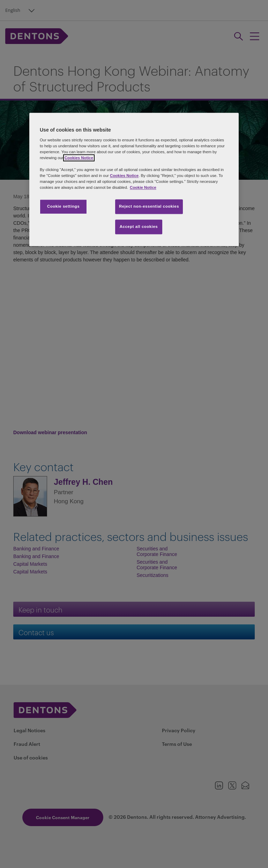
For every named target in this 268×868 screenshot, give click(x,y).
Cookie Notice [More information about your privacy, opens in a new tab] (143, 187)
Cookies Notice (79, 158)
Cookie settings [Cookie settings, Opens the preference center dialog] (63, 207)
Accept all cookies (139, 227)
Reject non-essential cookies (149, 207)
